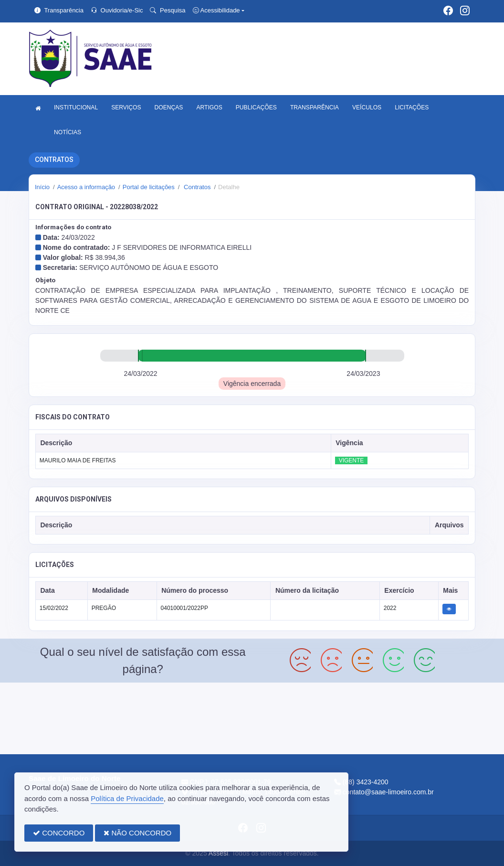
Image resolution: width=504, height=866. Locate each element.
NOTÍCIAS (68, 132)
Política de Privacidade (127, 798)
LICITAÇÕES (412, 107)
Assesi (218, 853)
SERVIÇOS (126, 107)
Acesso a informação (86, 187)
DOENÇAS (169, 107)
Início (42, 187)
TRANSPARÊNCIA (315, 107)
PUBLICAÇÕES (256, 107)
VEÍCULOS (367, 107)
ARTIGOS (209, 107)
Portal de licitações (149, 187)
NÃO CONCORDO (137, 833)
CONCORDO (59, 833)
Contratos (196, 187)
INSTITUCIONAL (76, 107)
